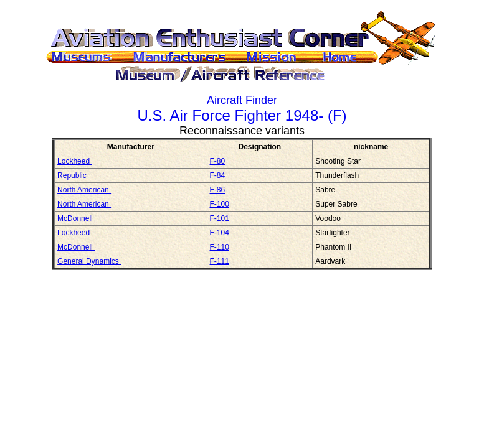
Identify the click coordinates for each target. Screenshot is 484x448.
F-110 (220, 247)
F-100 (220, 204)
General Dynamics (89, 261)
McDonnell (76, 218)
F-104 (220, 233)
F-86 (218, 190)
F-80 (218, 161)
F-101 (220, 218)
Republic (73, 175)
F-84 (218, 175)
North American (84, 190)
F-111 (220, 261)
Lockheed (74, 161)
